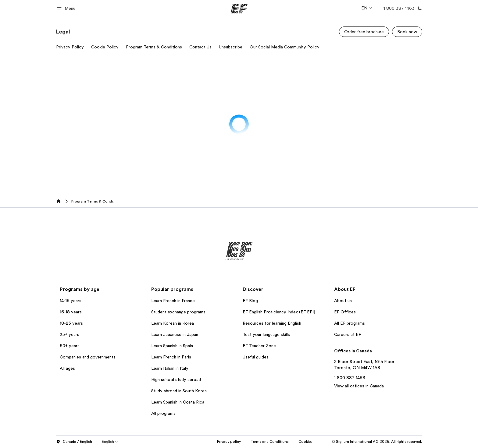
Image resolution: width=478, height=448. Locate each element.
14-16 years (71, 301)
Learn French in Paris (171, 357)
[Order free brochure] (364, 32)
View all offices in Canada (359, 386)
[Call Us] (401, 8)
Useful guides (256, 357)
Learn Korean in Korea (173, 323)
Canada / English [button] (74, 442)
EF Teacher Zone (259, 346)
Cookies (305, 442)
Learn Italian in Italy (170, 368)
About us (343, 301)
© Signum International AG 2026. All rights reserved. (377, 442)
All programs (163, 413)
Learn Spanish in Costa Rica (178, 402)
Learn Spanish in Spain (172, 346)
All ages (67, 368)
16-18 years (71, 312)
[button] (67, 8)
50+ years (70, 346)
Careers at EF (348, 334)
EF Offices (345, 312)
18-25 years (71, 323)
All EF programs (350, 323)
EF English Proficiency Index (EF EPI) (279, 312)
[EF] (239, 9)
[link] (63, 32)
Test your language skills (266, 334)
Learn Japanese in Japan (175, 334)
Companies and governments (88, 357)
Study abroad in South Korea (179, 391)
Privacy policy (229, 442)
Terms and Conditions (270, 442)
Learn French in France (173, 301)
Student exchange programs (178, 312)
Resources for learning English (272, 323)
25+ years (70, 334)
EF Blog (250, 301)
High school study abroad (176, 379)
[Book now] (407, 32)
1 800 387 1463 (350, 378)
